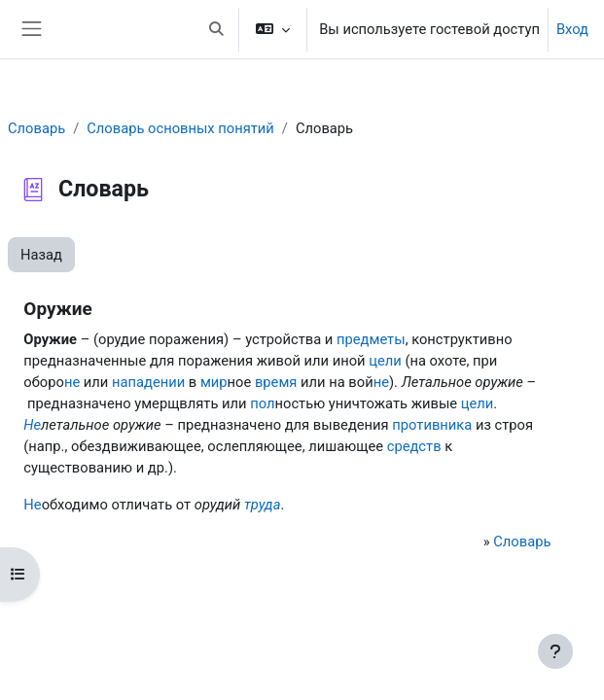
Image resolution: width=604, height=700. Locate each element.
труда (263, 505)
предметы (371, 339)
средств (414, 446)
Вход (572, 29)
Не (32, 425)
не (72, 382)
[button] (216, 29)
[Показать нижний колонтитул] (555, 651)
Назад (41, 255)
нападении (148, 382)
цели (385, 361)
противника (432, 425)
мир (214, 382)
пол (262, 403)
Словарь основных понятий (180, 128)
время (276, 382)
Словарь (36, 128)
